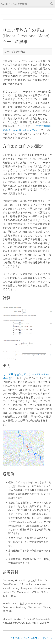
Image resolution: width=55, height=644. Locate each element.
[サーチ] (52, 4)
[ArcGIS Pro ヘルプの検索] (25, 4)
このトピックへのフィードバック (34, 638)
